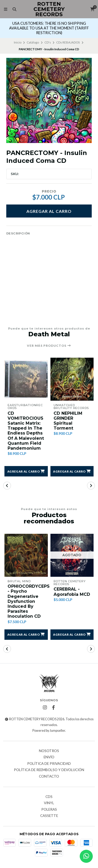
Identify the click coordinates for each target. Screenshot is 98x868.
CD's (48, 42)
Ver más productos (49, 346)
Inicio (18, 42)
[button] (26, 471)
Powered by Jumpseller (49, 731)
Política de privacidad (49, 764)
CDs (49, 797)
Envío (49, 757)
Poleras (49, 810)
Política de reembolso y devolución (49, 770)
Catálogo (33, 42)
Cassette (49, 816)
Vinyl (49, 803)
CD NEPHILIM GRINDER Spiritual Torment (68, 421)
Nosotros (49, 751)
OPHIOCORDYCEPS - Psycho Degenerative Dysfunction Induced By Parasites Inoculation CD (29, 601)
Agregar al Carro (49, 211)
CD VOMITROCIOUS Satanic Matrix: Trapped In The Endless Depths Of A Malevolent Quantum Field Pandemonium (26, 431)
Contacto (49, 777)
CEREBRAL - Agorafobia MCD (72, 592)
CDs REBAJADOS (68, 42)
